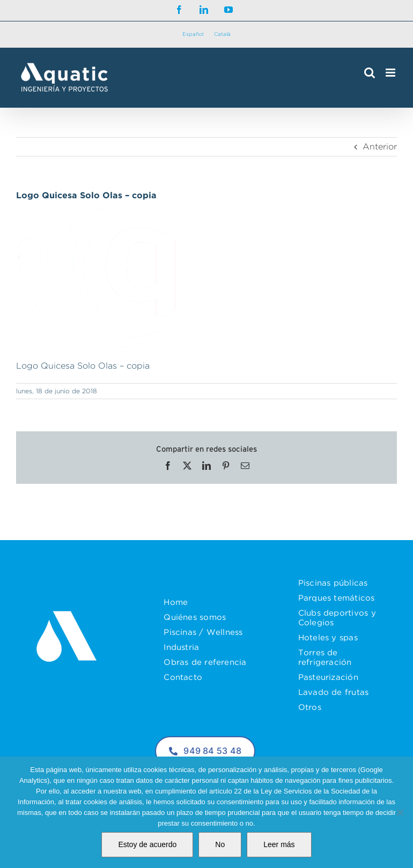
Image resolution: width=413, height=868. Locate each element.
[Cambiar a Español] (193, 35)
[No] (400, 812)
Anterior (380, 147)
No (220, 844)
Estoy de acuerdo (147, 844)
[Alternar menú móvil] (391, 73)
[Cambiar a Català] (222, 35)
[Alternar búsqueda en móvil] (370, 73)
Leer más (279, 844)
